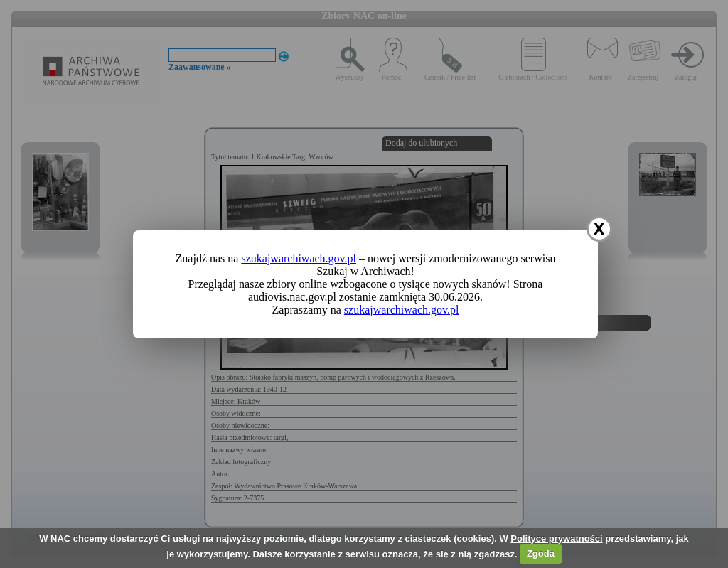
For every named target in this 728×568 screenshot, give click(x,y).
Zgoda (541, 553)
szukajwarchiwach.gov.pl (299, 258)
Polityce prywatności (556, 538)
